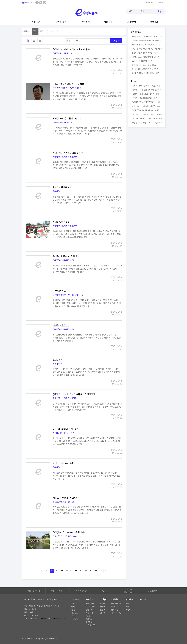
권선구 (102, 607)
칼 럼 (35, 32)
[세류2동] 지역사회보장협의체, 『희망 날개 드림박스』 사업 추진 (147, 90)
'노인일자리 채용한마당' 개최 (142, 61)
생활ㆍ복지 (90, 610)
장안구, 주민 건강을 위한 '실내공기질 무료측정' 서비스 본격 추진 (147, 106)
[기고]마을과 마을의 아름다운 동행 (68, 84)
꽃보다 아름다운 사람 (62, 188)
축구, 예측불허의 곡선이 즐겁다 (67, 429)
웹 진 (42, 32)
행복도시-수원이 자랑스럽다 (65, 498)
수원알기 (58, 32)
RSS (55, 599)
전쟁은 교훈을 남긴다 (62, 326)
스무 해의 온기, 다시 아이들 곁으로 (144, 65)
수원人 (49, 32)
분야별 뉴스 (61, 22)
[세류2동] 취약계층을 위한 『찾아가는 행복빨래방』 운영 (147, 119)
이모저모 (89, 619)
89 (91, 571)
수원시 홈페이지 (34, 591)
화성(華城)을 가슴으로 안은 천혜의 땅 (70, 533)
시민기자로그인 (151, 3)
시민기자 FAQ (116, 613)
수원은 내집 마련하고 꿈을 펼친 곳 (68, 153)
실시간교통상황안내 (129, 591)
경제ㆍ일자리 (90, 607)
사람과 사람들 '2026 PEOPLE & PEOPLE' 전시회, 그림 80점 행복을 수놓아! (147, 37)
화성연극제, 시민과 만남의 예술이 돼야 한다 (72, 50)
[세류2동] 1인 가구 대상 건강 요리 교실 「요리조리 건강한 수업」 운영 (147, 114)
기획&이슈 (35, 22)
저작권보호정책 (30, 599)
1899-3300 (43, 619)
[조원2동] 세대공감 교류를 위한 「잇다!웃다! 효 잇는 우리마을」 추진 (147, 94)
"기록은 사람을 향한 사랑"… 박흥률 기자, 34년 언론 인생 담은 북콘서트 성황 (147, 86)
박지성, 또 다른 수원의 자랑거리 (67, 119)
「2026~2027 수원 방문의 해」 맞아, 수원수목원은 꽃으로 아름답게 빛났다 (147, 57)
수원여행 (114, 607)
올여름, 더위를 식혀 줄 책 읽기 (66, 257)
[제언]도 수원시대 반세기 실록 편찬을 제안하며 (74, 395)
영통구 (102, 613)
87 (81, 571)
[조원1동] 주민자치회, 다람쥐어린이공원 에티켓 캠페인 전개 (147, 110)
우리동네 (85, 22)
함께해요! (131, 22)
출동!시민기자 (116, 604)
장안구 (102, 604)
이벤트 (128, 610)
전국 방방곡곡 (91, 625)
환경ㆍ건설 (90, 613)
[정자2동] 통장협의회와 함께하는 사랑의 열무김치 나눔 (147, 98)
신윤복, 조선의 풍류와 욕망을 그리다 (145, 53)
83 (62, 571)
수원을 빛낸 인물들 (61, 222)
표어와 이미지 (59, 360)
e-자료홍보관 (81, 591)
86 (76, 571)
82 (57, 571)
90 (96, 571)
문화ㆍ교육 (90, 604)
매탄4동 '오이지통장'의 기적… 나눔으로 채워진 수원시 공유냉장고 (147, 123)
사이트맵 (161, 3)
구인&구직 (105, 591)
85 (71, 571)
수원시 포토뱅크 (57, 591)
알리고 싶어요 (116, 610)
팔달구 (102, 610)
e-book (154, 22)
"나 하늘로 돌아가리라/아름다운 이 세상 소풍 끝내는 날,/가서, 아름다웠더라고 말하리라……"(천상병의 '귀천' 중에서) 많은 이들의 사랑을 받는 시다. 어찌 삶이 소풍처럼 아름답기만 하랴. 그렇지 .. (87, 476)
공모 (127, 604)
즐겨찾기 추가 (28, 3)
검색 (116, 41)
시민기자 (108, 22)
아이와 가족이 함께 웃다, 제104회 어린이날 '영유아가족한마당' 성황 (147, 73)
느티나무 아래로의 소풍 (63, 464)
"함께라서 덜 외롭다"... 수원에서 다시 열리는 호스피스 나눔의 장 (147, 45)
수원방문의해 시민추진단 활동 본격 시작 (146, 69)
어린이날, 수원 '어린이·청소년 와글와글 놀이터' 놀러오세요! (147, 49)
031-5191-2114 (59, 619)
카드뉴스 (74, 613)
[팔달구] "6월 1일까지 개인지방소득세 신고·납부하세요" (147, 41)
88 (86, 571)
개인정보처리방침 (44, 599)
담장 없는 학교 (59, 291)
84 (67, 571)
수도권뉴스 (90, 622)
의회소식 (89, 616)
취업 (127, 607)
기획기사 (27, 32)
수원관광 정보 (153, 591)
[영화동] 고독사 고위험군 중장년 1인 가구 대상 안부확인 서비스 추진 (147, 102)
